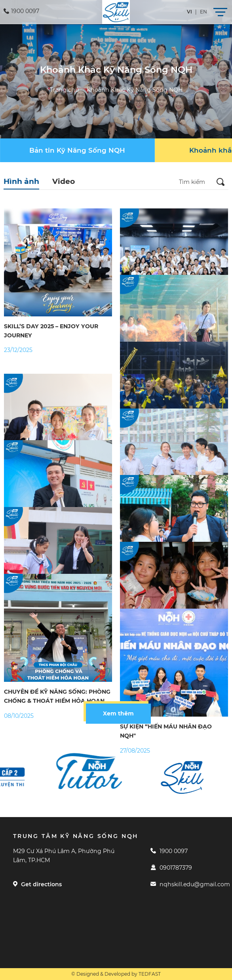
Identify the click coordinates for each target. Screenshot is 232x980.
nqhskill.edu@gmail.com (190, 884)
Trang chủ (64, 90)
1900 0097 (169, 851)
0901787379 (171, 868)
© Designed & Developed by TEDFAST (116, 974)
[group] (77, 150)
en (203, 12)
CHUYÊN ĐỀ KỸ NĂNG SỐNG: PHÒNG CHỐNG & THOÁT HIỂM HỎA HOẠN (57, 696)
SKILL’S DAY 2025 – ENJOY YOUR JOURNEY (51, 331)
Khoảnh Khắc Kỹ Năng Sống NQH (135, 90)
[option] (96, 771)
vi (189, 12)
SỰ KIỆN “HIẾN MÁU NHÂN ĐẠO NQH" (166, 731)
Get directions (37, 884)
